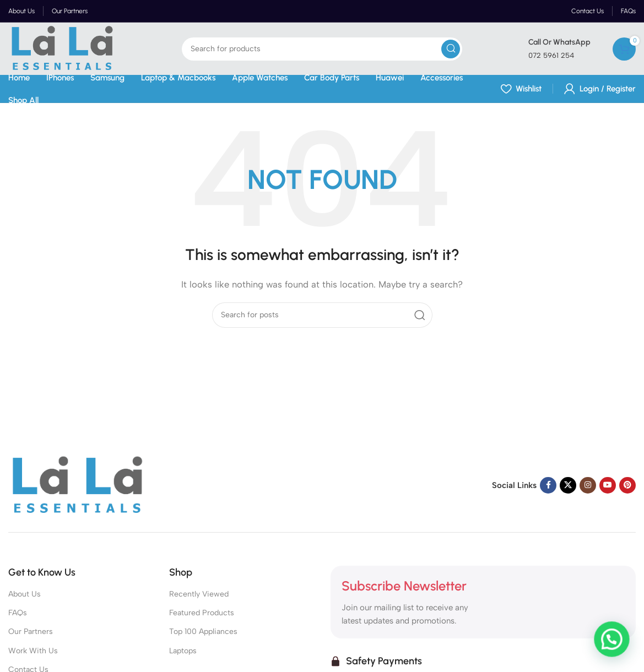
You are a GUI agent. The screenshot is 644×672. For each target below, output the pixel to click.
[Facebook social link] (548, 485)
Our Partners (31, 632)
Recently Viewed (199, 594)
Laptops (183, 651)
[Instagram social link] (588, 485)
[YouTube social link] (608, 485)
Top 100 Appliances (203, 632)
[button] (614, 647)
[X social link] (568, 485)
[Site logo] (62, 48)
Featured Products (202, 613)
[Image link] (77, 485)
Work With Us (33, 651)
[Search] (322, 49)
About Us (25, 594)
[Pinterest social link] (627, 485)
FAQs (18, 613)
